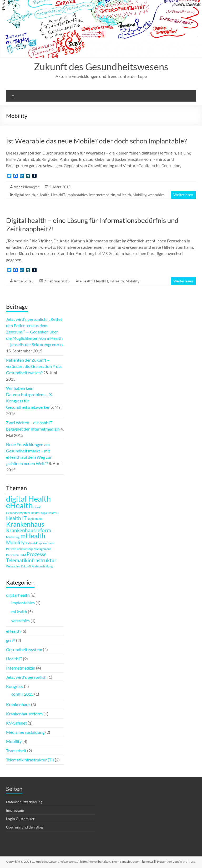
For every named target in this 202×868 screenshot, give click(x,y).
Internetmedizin (102, 195)
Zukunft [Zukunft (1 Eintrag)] (26, 566)
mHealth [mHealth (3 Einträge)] (33, 536)
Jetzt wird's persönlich (26, 677)
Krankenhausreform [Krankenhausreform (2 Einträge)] (29, 530)
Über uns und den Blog (24, 827)
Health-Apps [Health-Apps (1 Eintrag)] (39, 513)
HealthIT (58, 195)
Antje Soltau (24, 281)
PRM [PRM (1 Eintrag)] (23, 555)
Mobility (139, 195)
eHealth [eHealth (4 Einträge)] (19, 505)
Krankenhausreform (24, 714)
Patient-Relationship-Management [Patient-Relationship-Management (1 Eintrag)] (28, 549)
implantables (77, 195)
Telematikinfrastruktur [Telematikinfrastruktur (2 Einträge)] (31, 560)
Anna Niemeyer (26, 187)
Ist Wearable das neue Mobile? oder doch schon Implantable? (96, 141)
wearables (156, 195)
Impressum (15, 810)
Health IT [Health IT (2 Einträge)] (16, 518)
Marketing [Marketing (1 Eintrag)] (13, 537)
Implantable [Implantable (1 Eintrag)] (35, 519)
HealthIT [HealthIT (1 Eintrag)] (53, 513)
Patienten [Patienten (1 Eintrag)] (12, 555)
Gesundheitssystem (24, 649)
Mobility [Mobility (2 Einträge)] (15, 542)
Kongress (15, 686)
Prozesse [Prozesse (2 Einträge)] (37, 554)
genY (11, 640)
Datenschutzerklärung (24, 802)
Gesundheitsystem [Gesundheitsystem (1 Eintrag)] (18, 513)
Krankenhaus (18, 704)
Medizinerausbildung (25, 732)
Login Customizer (20, 819)
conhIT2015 (22, 694)
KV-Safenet (16, 723)
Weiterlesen (183, 195)
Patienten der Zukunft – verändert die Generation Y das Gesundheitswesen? (34, 366)
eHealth (43, 195)
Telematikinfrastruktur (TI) (30, 760)
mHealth (124, 195)
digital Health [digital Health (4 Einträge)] (28, 499)
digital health (24, 195)
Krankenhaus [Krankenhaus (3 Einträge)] (25, 524)
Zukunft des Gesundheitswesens (101, 67)
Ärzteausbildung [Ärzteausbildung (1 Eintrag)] (42, 566)
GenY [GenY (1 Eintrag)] (37, 507)
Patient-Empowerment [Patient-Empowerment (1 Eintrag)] (40, 543)
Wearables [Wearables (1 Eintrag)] (13, 566)
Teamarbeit (16, 750)
